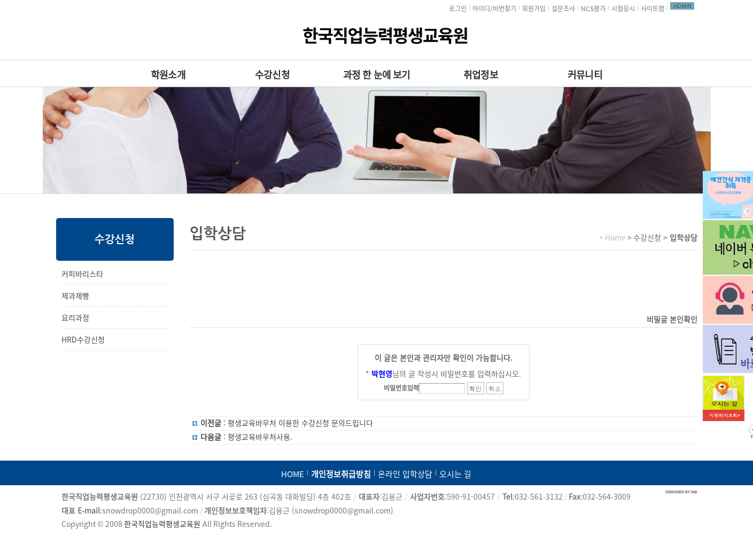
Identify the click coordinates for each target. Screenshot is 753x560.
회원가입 (534, 9)
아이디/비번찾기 (494, 9)
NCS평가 (593, 9)
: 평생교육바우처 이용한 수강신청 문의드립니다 (287, 423)
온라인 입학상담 (405, 474)
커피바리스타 (82, 274)
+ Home (612, 238)
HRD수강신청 (83, 340)
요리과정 (75, 318)
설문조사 (563, 9)
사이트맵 (653, 9)
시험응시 (623, 9)
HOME (293, 474)
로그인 (458, 9)
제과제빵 (75, 296)
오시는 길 (455, 474)
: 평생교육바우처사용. (246, 437)
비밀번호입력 (401, 388)
